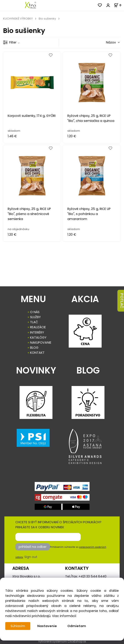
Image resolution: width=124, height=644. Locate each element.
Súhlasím (18, 626)
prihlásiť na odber (33, 547)
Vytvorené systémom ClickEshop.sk (62, 641)
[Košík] (119, 5)
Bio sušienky (47, 19)
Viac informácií (64, 616)
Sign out (31, 557)
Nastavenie (47, 626)
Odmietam (77, 626)
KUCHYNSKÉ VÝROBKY (18, 19)
